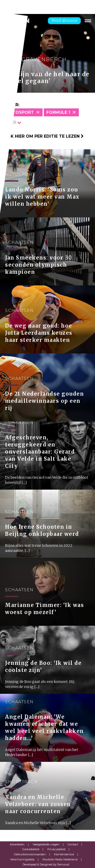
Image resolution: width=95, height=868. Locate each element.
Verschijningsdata (22, 859)
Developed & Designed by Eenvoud (46, 864)
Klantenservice (64, 854)
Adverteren (17, 844)
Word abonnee (64, 20)
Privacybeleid (56, 849)
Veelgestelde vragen (46, 844)
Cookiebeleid (31, 849)
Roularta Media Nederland (60, 859)
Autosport (20, 112)
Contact (73, 844)
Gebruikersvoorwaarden (30, 854)
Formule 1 (58, 112)
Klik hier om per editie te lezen (44, 136)
